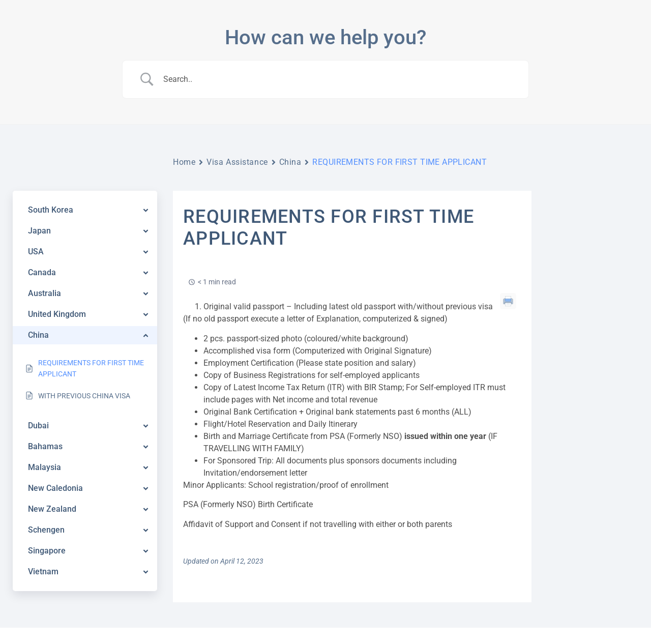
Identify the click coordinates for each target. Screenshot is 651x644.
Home (184, 162)
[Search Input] (338, 79)
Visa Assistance (237, 162)
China (290, 162)
